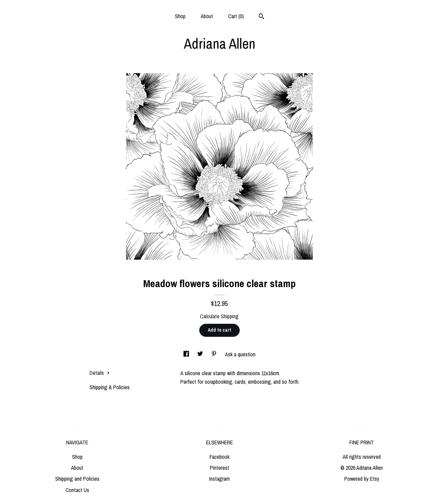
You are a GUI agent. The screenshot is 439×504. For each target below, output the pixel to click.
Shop (180, 16)
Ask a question (240, 354)
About (207, 16)
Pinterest (219, 468)
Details (100, 373)
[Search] (262, 17)
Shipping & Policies (110, 387)
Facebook (219, 457)
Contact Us (77, 490)
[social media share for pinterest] (215, 354)
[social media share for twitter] (201, 354)
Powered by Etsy (362, 479)
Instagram (219, 479)
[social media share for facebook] (187, 354)
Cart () (236, 16)
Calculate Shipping (219, 316)
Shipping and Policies (77, 479)
